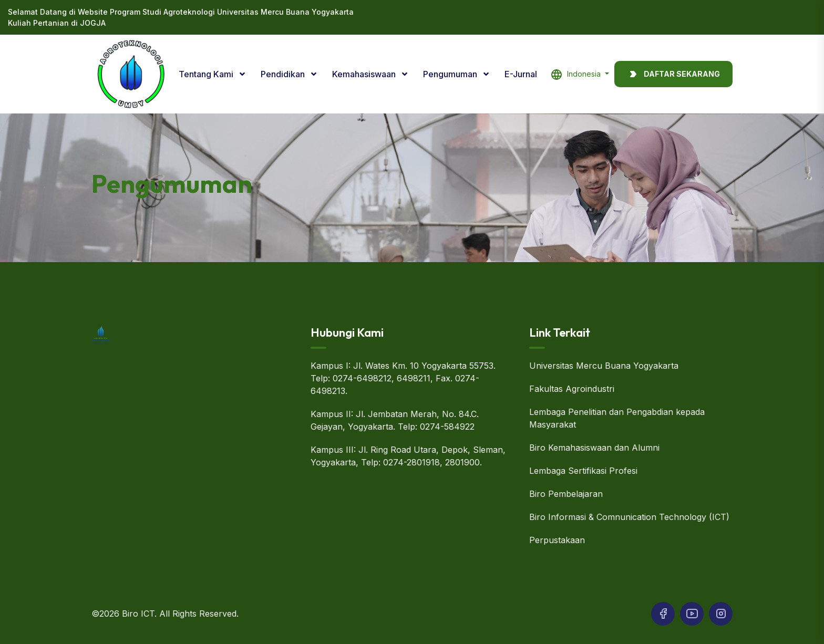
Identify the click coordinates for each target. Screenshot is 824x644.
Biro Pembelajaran (566, 494)
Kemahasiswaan (365, 74)
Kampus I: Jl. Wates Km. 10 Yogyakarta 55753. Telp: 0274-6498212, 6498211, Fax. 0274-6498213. (403, 378)
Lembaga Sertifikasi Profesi (583, 471)
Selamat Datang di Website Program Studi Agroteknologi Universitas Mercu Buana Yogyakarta (181, 12)
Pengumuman (451, 74)
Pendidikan (284, 74)
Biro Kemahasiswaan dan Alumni (594, 448)
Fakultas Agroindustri (572, 389)
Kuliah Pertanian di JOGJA (57, 23)
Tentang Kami (207, 74)
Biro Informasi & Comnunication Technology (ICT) (629, 517)
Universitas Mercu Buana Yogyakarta (604, 366)
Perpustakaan (557, 540)
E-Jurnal (521, 74)
